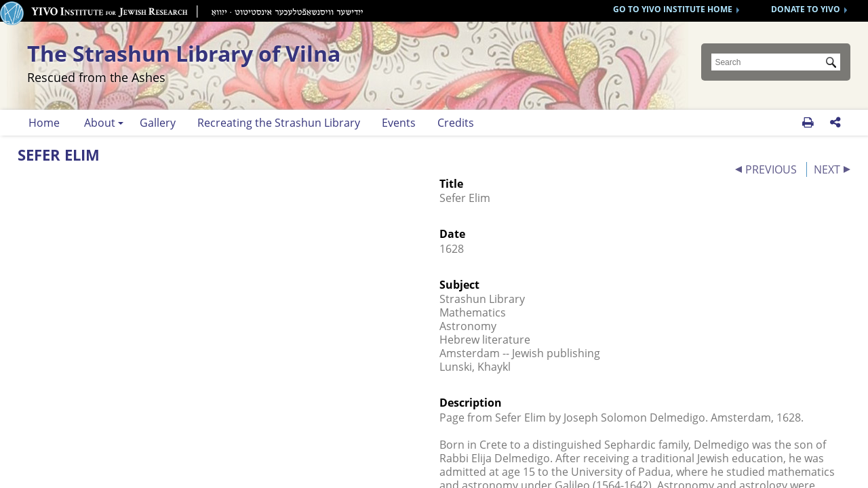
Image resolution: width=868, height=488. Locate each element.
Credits (456, 123)
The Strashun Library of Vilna (266, 61)
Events (399, 123)
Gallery (158, 123)
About (100, 123)
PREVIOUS (771, 169)
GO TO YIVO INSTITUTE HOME (673, 9)
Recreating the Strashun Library (279, 123)
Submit (833, 64)
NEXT (827, 169)
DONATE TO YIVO (806, 9)
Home (44, 123)
